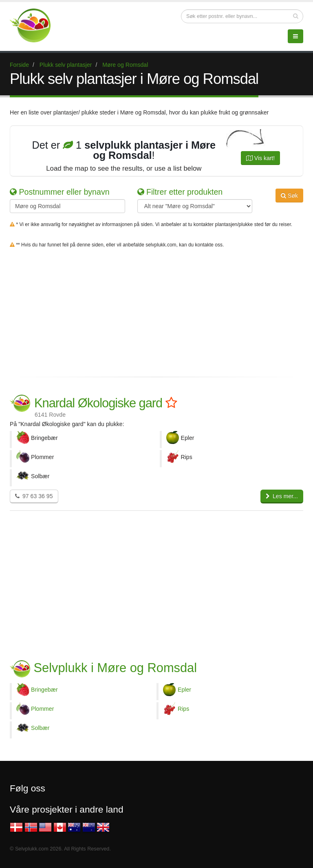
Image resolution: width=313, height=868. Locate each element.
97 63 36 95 (34, 496)
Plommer (42, 709)
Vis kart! (260, 158)
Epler (184, 690)
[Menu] (295, 36)
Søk (289, 196)
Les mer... (282, 496)
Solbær (40, 728)
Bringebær (44, 690)
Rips (183, 709)
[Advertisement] (156, 311)
